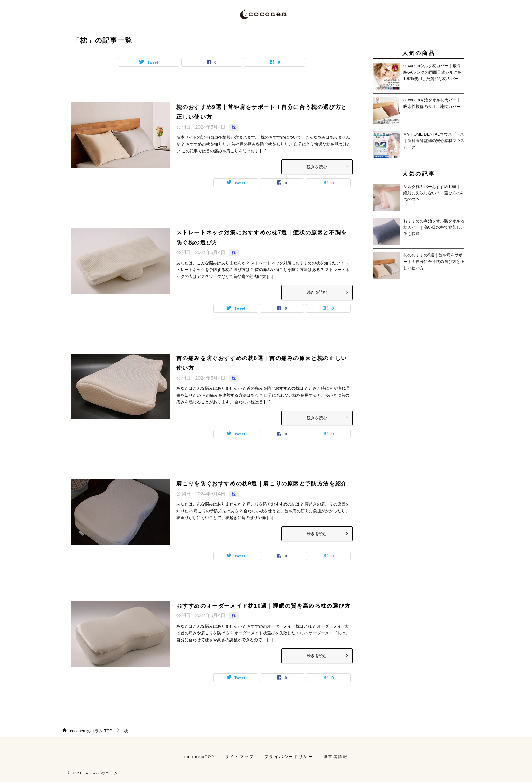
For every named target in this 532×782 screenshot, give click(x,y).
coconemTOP (199, 757)
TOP (91, 731)
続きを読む (328, 167)
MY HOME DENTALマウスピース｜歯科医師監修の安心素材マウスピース (434, 141)
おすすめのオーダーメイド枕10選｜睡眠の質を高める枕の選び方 (264, 606)
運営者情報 (336, 757)
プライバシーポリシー (289, 757)
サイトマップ (240, 757)
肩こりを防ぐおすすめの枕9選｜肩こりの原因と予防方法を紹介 (262, 484)
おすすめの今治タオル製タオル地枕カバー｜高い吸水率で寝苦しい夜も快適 (434, 227)
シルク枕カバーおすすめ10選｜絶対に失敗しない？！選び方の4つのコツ (433, 193)
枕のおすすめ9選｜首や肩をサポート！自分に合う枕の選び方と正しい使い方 (434, 262)
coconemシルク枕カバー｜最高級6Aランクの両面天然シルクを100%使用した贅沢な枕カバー (432, 72)
